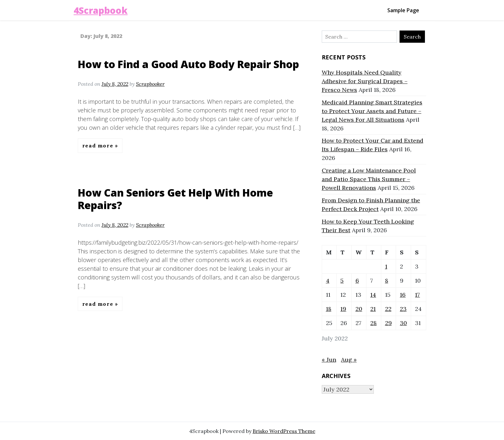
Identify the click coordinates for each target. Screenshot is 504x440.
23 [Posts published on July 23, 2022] (403, 309)
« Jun (329, 360)
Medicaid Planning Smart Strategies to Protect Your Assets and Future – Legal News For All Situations (372, 111)
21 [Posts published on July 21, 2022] (373, 309)
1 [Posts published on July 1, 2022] (386, 266)
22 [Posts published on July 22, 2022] (388, 309)
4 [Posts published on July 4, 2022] (328, 281)
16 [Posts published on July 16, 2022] (403, 295)
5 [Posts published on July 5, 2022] (342, 281)
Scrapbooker (150, 84)
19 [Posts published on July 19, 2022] (343, 309)
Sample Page (403, 10)
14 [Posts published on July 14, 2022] (373, 295)
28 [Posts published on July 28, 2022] (373, 323)
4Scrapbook (101, 10)
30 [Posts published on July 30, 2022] (403, 323)
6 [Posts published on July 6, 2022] (357, 281)
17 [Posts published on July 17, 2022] (417, 295)
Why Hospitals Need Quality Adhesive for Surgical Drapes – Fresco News (365, 81)
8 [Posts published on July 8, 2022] (387, 281)
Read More (99, 145)
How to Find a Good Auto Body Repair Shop (188, 64)
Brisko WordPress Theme (284, 431)
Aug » (349, 360)
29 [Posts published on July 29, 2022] (388, 323)
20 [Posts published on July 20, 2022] (359, 309)
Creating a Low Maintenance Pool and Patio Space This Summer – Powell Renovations (369, 179)
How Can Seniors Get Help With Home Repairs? (175, 199)
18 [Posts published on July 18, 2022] (329, 309)
